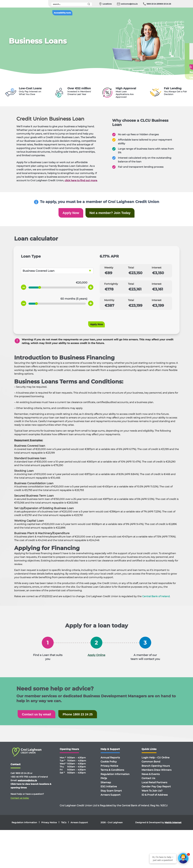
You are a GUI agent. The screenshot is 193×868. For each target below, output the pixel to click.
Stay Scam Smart (111, 795)
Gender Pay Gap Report (156, 791)
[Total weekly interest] (162, 276)
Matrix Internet (173, 827)
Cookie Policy (109, 766)
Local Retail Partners (154, 787)
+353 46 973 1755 (19, 781)
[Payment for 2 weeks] (114, 293)
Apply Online (96, 659)
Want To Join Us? (152, 795)
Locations (107, 4)
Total (131, 271)
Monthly (109, 304)
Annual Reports (110, 762)
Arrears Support (111, 799)
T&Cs (64, 827)
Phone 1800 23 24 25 (90, 718)
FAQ (177, 62)
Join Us (177, 77)
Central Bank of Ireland (156, 600)
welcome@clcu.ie (129, 4)
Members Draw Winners (157, 774)
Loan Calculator (180, 46)
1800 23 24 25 (153, 4)
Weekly (109, 271)
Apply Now (66, 214)
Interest (157, 271)
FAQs (104, 783)
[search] (72, 4)
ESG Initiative (109, 791)
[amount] (69, 286)
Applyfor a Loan (180, 54)
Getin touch (179, 69)
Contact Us (148, 783)
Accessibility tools (62, 13)
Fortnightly (111, 287)
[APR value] (125, 260)
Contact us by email (41, 718)
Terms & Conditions (112, 774)
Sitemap (106, 787)
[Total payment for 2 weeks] (162, 293)
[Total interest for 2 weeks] (138, 293)
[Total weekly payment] (138, 276)
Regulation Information (115, 779)
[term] (69, 302)
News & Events (151, 779)
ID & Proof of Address (155, 799)
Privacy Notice (109, 770)
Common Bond (151, 766)
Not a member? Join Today (113, 214)
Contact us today (20, 803)
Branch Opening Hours (156, 770)
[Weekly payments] (114, 276)
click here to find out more (81, 180)
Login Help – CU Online (156, 762)
